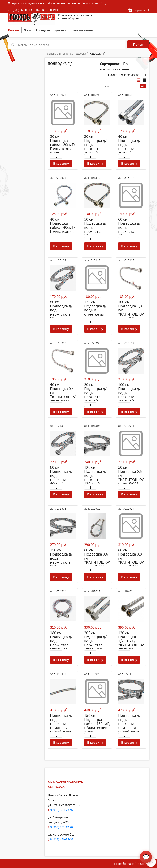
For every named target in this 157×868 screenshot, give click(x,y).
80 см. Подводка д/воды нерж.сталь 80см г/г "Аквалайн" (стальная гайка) (61, 316)
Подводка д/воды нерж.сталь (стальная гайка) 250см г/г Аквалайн (61, 726)
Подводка (80, 54)
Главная (14, 30)
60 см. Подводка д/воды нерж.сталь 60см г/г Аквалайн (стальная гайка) (129, 233)
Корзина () (139, 10)
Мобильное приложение (64, 3)
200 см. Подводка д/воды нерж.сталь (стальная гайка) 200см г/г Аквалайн (96, 645)
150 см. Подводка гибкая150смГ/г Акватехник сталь (97, 724)
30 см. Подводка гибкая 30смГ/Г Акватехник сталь (63, 144)
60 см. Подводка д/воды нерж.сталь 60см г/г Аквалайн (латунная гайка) (61, 481)
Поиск (138, 44)
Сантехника (64, 54)
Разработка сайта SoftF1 (132, 864)
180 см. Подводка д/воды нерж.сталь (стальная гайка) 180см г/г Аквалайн (61, 645)
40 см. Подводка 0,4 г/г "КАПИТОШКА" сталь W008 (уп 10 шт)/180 (63, 395)
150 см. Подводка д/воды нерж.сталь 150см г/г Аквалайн (61, 560)
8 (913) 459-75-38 (62, 839)
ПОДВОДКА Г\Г (98, 54)
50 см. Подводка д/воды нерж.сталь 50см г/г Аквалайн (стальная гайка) (95, 233)
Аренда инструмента (51, 30)
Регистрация (90, 3)
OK (143, 86)
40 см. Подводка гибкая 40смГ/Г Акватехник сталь (63, 227)
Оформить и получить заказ (27, 3)
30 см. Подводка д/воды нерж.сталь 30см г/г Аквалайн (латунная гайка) (95, 399)
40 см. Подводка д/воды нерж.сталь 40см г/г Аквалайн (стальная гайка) (129, 151)
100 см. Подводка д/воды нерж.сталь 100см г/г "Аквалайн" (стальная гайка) (129, 399)
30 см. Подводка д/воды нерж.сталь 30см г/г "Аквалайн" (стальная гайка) (95, 151)
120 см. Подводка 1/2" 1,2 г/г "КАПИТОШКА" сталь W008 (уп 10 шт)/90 (131, 643)
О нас (28, 30)
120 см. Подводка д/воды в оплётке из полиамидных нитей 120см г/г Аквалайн (97, 314)
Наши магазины (82, 30)
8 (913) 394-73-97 (62, 810)
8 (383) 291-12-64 (62, 827)
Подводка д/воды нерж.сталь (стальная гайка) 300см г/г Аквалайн (130, 726)
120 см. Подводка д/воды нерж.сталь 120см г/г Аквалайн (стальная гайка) (95, 481)
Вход (104, 3)
